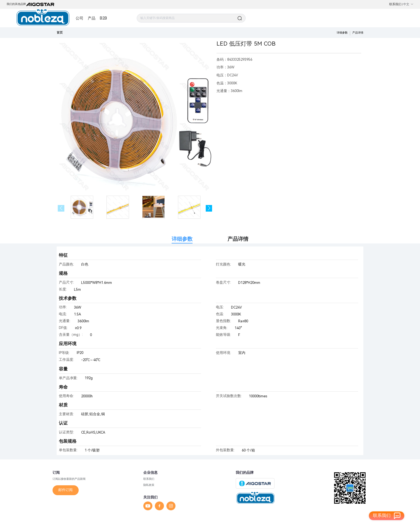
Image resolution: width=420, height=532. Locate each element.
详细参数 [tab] (182, 239)
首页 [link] (60, 33)
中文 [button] (408, 4)
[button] (209, 208)
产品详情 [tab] (238, 239)
